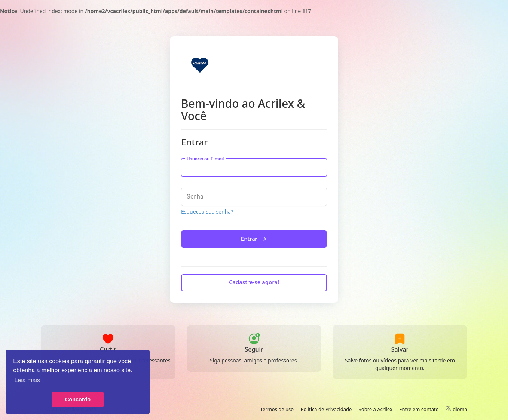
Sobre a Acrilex (376, 409)
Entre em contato (419, 409)
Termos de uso (277, 409)
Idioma (456, 409)
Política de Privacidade (326, 409)
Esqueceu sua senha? (207, 211)
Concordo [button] (78, 399)
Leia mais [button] (27, 380)
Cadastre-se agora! (254, 282)
